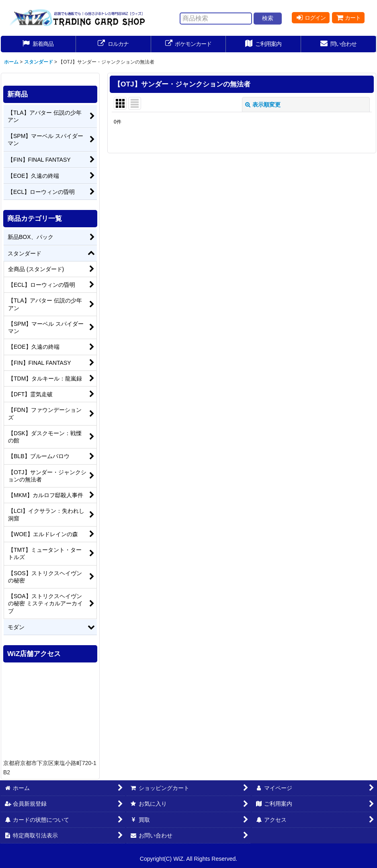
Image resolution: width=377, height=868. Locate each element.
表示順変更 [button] (263, 105)
